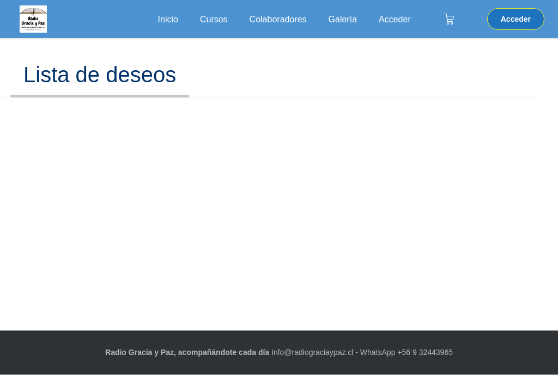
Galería (343, 19)
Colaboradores (278, 19)
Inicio (168, 19)
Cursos (214, 19)
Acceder (395, 19)
